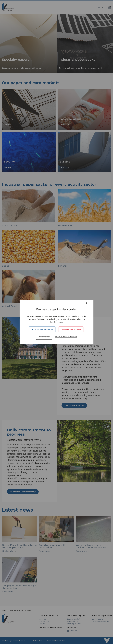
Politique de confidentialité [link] (66, 337)
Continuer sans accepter (71, 329)
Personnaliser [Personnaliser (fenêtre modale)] (44, 337)
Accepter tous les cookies (42, 329)
